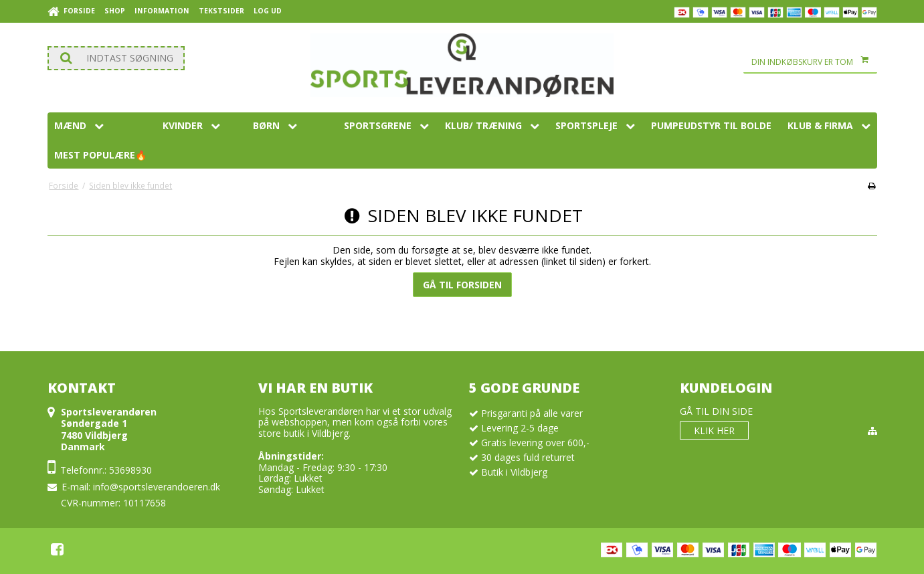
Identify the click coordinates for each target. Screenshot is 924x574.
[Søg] (116, 58)
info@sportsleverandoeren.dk (157, 487)
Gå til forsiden (462, 285)
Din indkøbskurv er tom (814, 62)
